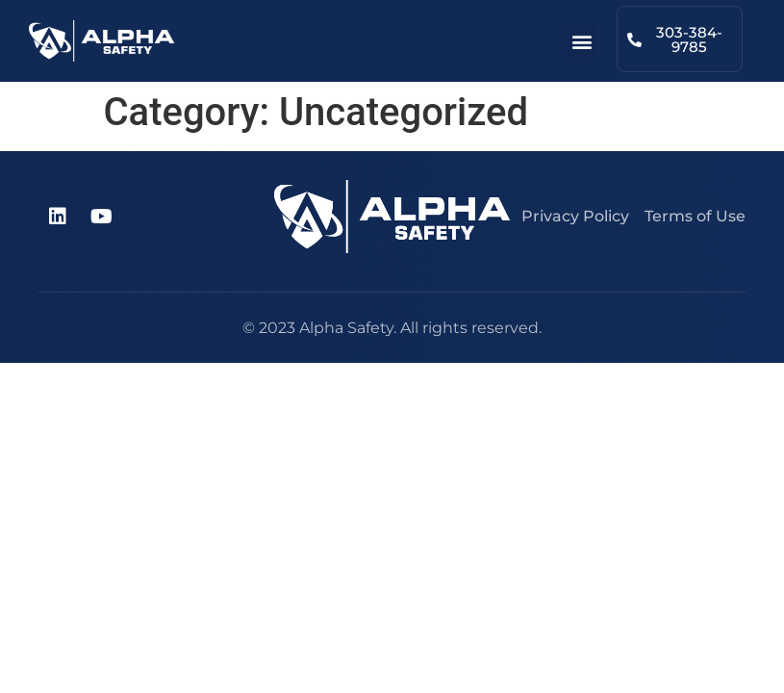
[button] (582, 41)
